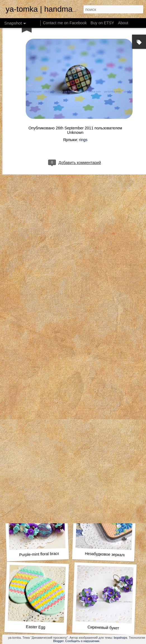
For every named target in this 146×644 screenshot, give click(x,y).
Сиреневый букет (103, 628)
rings (83, 111)
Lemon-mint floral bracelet (107, 475)
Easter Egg (36, 627)
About (123, 23)
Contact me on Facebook (65, 23)
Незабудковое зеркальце (108, 554)
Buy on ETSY (102, 23)
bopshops (121, 638)
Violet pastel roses (37, 399)
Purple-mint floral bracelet (41, 554)
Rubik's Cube (103, 402)
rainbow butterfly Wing (35, 476)
